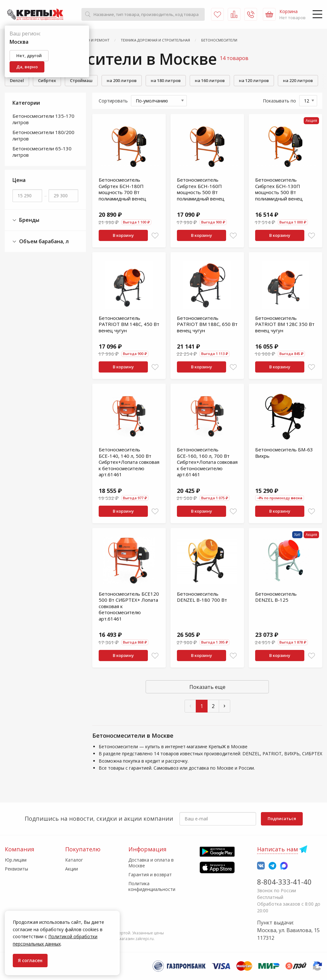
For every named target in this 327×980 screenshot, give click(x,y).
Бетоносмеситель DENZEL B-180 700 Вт (202, 597)
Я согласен (30, 960)
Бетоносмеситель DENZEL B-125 (276, 597)
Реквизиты (16, 869)
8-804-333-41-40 (284, 882)
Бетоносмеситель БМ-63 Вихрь (284, 453)
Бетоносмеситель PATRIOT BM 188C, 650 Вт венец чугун (207, 324)
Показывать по (279, 101)
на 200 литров (122, 80)
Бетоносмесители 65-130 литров (42, 152)
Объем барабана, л (41, 241)
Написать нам (278, 849)
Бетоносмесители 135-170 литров (43, 119)
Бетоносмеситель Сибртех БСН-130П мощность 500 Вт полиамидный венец (279, 189)
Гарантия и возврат (150, 874)
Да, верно (27, 67)
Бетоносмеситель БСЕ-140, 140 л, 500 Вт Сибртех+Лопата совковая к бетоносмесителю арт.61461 (129, 462)
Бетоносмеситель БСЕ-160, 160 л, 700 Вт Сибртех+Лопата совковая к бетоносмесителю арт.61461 (207, 462)
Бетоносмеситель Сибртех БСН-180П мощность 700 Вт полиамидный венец (122, 189)
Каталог (74, 860)
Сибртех (47, 80)
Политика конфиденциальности (152, 886)
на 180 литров (166, 80)
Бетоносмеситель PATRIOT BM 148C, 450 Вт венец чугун (129, 324)
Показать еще (207, 687)
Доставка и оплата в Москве (151, 863)
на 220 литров (298, 80)
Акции (72, 869)
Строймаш (81, 80)
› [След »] (224, 705)
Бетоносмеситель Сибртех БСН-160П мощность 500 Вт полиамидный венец (201, 189)
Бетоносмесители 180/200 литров (43, 135)
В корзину (123, 235)
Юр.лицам (16, 860)
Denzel (17, 80)
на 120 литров (254, 80)
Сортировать (113, 101)
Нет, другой (29, 56)
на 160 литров (210, 80)
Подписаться (282, 818)
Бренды (26, 220)
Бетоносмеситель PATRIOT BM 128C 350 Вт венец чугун (285, 324)
